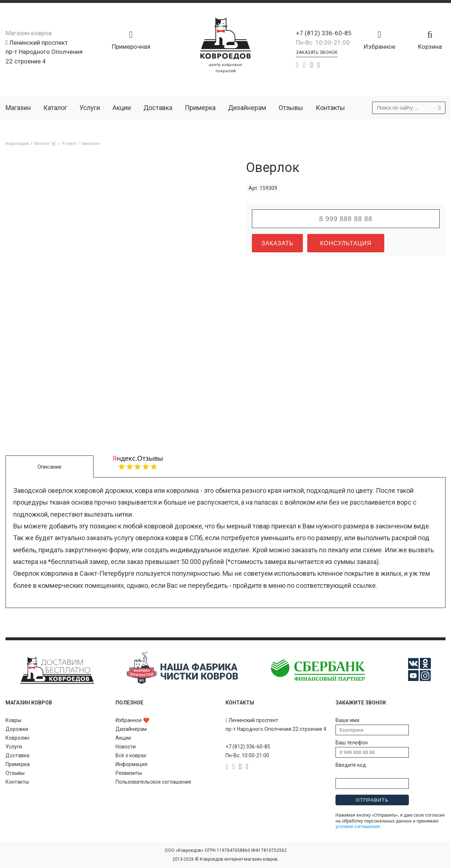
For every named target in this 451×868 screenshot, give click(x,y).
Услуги (90, 108)
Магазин (18, 108)
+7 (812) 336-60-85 (324, 33)
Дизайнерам (247, 108)
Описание (49, 467)
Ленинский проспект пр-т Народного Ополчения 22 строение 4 (44, 52)
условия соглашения (358, 827)
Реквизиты (129, 773)
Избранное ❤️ (132, 720)
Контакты (330, 108)
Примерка (200, 108)
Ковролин (17, 738)
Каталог (55, 108)
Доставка (158, 108)
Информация (131, 764)
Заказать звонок (317, 52)
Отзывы (291, 108)
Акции (122, 108)
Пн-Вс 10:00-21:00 (323, 43)
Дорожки (17, 729)
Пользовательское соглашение (153, 782)
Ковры (13, 720)
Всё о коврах (131, 755)
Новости (126, 747)
